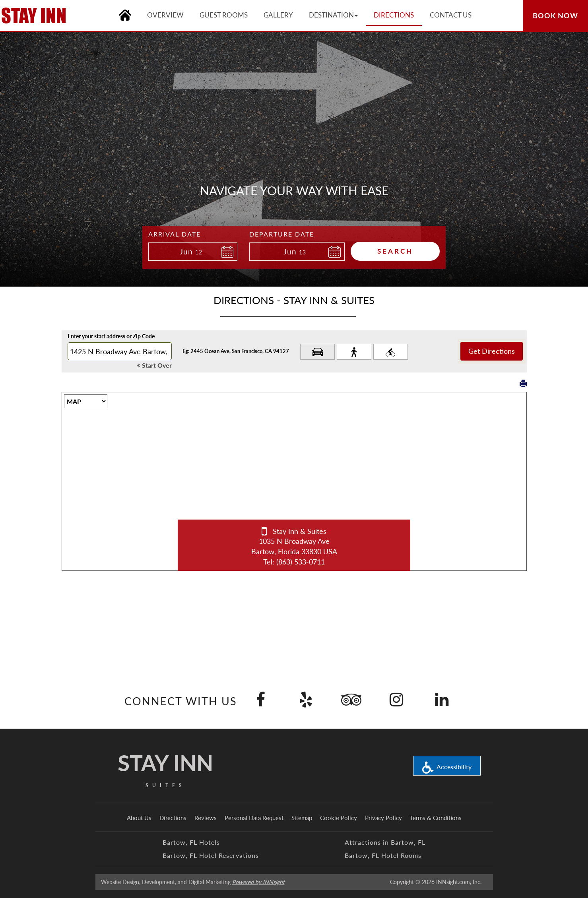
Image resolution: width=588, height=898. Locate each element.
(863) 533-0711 (301, 562)
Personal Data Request (254, 818)
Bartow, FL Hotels (191, 842)
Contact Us (451, 15)
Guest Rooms (224, 15)
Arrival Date (175, 234)
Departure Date (282, 234)
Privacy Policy (383, 818)
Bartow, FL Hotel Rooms (383, 855)
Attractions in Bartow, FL (385, 842)
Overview (165, 15)
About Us (139, 818)
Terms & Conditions (436, 818)
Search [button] (395, 251)
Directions (173, 818)
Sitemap (302, 818)
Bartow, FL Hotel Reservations (211, 855)
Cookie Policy (339, 818)
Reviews (206, 818)
